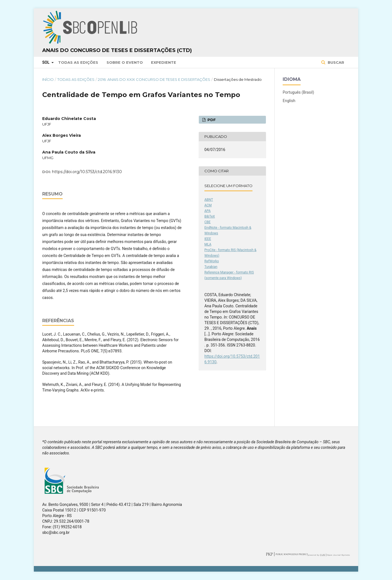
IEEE (208, 239)
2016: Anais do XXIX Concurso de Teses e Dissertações (154, 79)
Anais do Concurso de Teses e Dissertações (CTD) (117, 50)
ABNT (209, 200)
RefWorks (212, 261)
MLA (208, 244)
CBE (207, 222)
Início (48, 79)
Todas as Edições (78, 62)
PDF (211, 120)
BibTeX (210, 216)
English (289, 101)
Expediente (164, 62)
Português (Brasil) (298, 92)
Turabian (211, 267)
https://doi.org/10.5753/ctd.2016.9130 (87, 172)
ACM (208, 205)
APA (207, 211)
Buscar (335, 62)
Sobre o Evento (125, 62)
